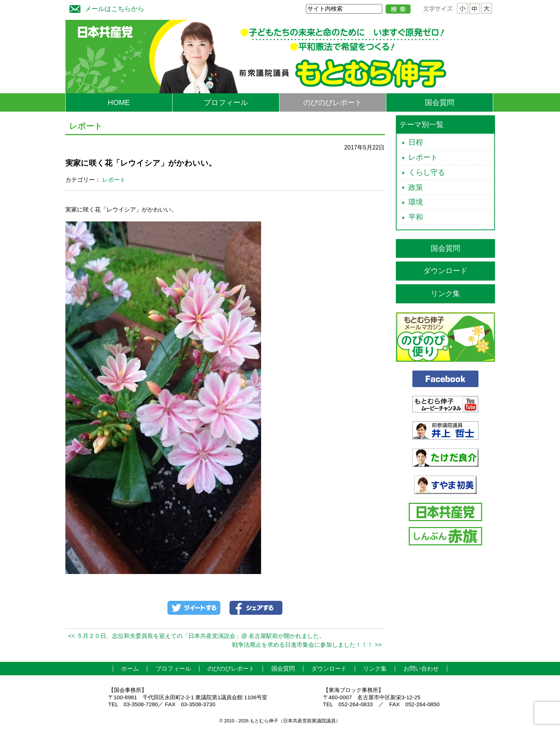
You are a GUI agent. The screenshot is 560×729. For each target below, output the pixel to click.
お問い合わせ (421, 669)
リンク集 (445, 293)
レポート (114, 180)
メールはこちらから (105, 8)
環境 (416, 202)
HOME (119, 102)
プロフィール (226, 102)
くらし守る (427, 172)
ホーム (130, 669)
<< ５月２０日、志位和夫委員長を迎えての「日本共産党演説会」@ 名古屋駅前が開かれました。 (197, 636)
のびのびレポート (333, 102)
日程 (416, 142)
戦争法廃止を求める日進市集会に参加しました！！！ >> (307, 645)
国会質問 (440, 102)
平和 (416, 217)
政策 (416, 187)
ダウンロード (445, 271)
